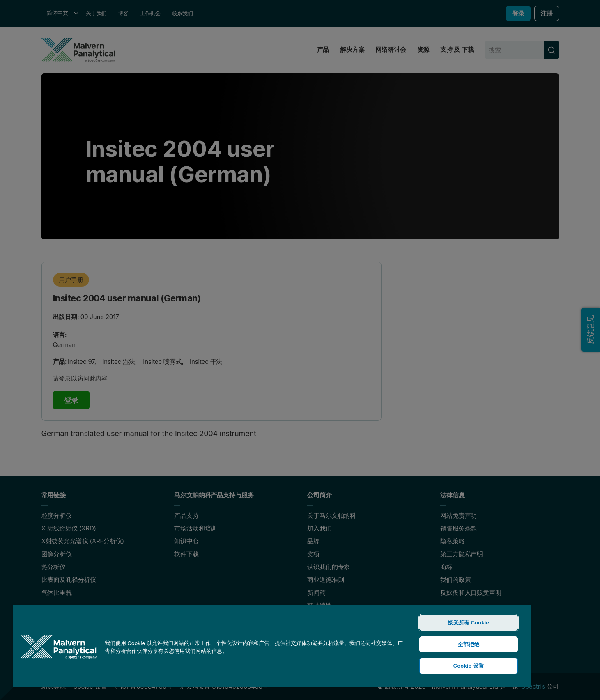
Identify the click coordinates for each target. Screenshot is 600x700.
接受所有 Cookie (468, 622)
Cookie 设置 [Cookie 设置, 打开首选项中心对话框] (469, 666)
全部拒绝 (469, 644)
